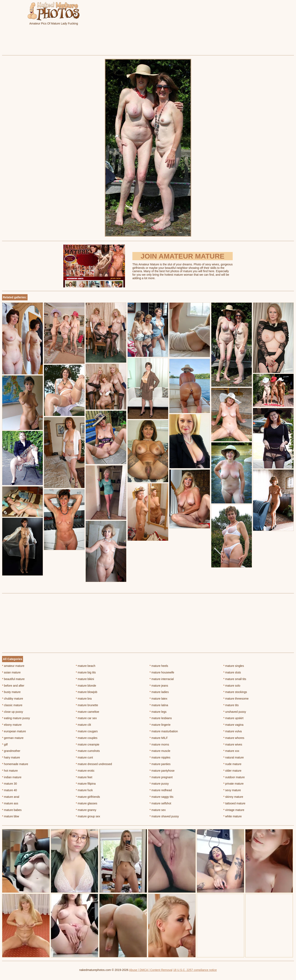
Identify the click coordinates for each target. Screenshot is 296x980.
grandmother (11, 751)
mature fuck (84, 790)
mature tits (231, 705)
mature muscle (160, 751)
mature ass (10, 803)
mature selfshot (160, 803)
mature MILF (159, 738)
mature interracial (162, 679)
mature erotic (85, 771)
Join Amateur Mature (182, 256)
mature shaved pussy (164, 816)
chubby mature (13, 699)
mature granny (86, 810)
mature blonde (86, 686)
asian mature (11, 672)
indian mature (12, 777)
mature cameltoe (88, 712)
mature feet (84, 777)
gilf (5, 744)
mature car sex (86, 718)
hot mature (10, 771)
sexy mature (232, 790)
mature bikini (85, 679)
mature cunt (84, 757)
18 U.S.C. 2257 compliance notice (195, 970)
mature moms (159, 744)
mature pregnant (161, 777)
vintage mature (234, 810)
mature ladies (159, 692)
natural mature (234, 757)
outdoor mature (234, 777)
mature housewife (162, 672)
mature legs (158, 712)
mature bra (84, 699)
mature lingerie (160, 725)
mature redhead (161, 790)
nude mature (232, 764)
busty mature (11, 692)
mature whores (234, 738)
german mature (13, 738)
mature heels (159, 666)
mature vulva (232, 731)
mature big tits (86, 672)
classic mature (12, 705)
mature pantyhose (162, 771)
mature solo (232, 686)
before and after (13, 686)
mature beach (86, 666)
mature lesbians (161, 718)
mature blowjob (87, 692)
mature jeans (159, 686)
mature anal (11, 797)
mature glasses (87, 803)
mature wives (233, 744)
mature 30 (9, 784)
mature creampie (88, 744)
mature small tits (235, 679)
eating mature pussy (16, 718)
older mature (232, 771)
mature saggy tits (162, 797)
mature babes (12, 810)
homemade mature (15, 764)
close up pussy (13, 712)
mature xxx (231, 751)
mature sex (158, 810)
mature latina (159, 705)
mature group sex (88, 816)
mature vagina (233, 725)
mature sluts (232, 672)
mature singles (234, 666)
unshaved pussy (235, 712)
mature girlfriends (88, 797)
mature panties (160, 764)
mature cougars (87, 731)
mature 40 (9, 790)
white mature (232, 816)
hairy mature (11, 757)
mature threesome (236, 699)
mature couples (87, 738)
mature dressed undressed (94, 764)
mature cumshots (88, 751)
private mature (233, 784)
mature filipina (86, 784)
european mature (14, 731)
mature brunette (87, 705)
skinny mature (233, 797)
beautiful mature (13, 679)
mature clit (83, 725)
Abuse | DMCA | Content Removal (151, 970)
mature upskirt (233, 718)
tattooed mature (234, 803)
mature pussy (159, 784)
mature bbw (11, 816)
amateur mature (13, 666)
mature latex (158, 699)
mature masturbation (164, 731)
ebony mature (12, 725)
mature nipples (160, 757)
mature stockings (235, 692)
